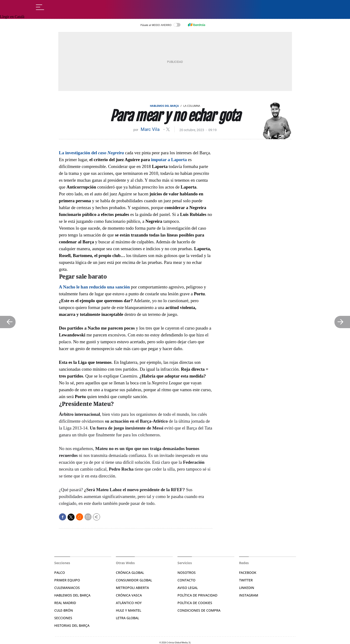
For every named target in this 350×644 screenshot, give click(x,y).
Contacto (186, 580)
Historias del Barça (72, 625)
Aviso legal (188, 588)
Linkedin (247, 588)
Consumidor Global (134, 580)
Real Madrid (65, 603)
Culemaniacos (67, 588)
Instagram (249, 595)
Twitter (246, 580)
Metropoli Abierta (132, 588)
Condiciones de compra (199, 610)
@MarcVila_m (168, 129)
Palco (60, 573)
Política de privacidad (197, 595)
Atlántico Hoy (129, 603)
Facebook (248, 573)
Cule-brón (64, 610)
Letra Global (127, 618)
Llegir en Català (12, 17)
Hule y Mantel (129, 610)
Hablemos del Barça (164, 106)
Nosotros (187, 573)
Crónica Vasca (129, 595)
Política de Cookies (195, 603)
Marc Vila (151, 129)
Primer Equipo (67, 580)
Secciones (63, 618)
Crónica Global (130, 573)
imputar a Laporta (169, 160)
